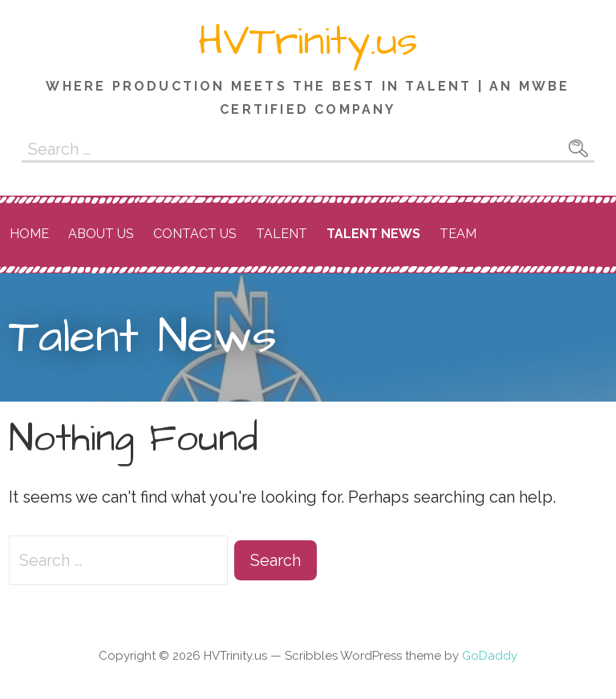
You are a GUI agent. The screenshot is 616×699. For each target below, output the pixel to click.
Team (458, 234)
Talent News (373, 234)
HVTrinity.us (308, 42)
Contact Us (195, 234)
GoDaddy (490, 656)
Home (29, 234)
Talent (282, 234)
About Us (101, 234)
